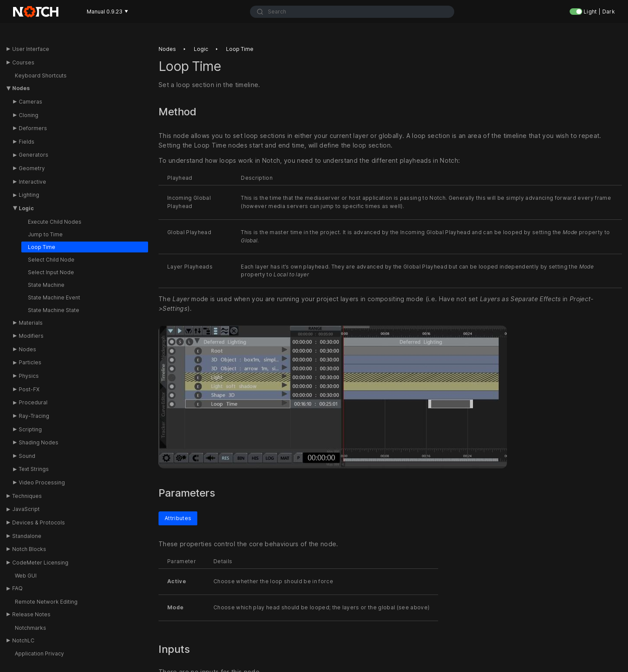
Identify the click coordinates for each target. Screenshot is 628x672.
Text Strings (34, 469)
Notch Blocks (29, 549)
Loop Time (42, 247)
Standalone (27, 536)
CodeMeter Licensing (40, 563)
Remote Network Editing (46, 602)
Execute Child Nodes (55, 222)
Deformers (33, 128)
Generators (34, 155)
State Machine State (54, 310)
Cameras (30, 102)
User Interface (31, 49)
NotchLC (23, 640)
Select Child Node (51, 260)
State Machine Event (54, 297)
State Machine (46, 285)
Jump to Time (45, 234)
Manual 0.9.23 (107, 12)
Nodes (21, 88)
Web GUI (26, 576)
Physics (29, 376)
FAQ (17, 588)
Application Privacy (39, 654)
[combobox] (352, 12)
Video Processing (42, 482)
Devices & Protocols (39, 522)
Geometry (32, 168)
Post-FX (29, 389)
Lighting (29, 195)
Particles (30, 362)
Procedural (33, 402)
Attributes (178, 518)
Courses (23, 62)
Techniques (27, 496)
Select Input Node (51, 272)
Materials (31, 323)
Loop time (240, 49)
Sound (27, 456)
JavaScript (26, 509)
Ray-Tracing (34, 416)
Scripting (30, 429)
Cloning (29, 115)
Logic (26, 208)
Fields (27, 142)
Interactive (32, 182)
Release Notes (31, 614)
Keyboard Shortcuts (41, 76)
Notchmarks (30, 628)
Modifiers (31, 336)
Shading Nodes (39, 442)
